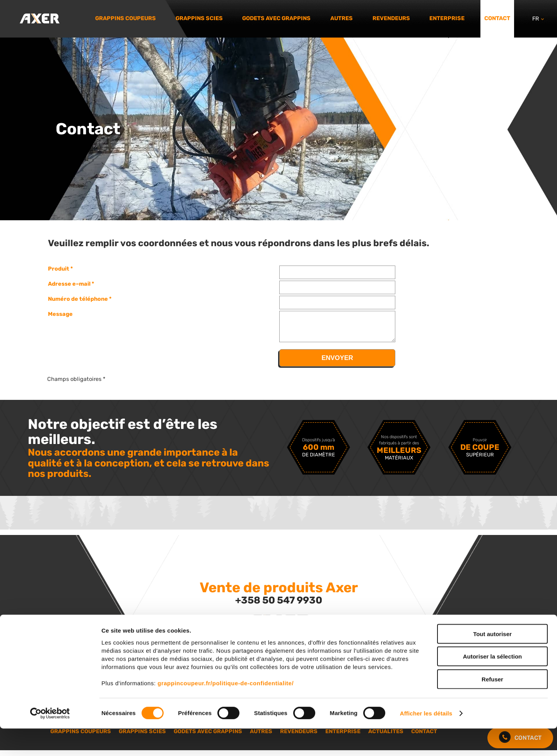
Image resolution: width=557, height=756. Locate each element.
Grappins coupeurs (126, 18)
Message (60, 314)
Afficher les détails (426, 741)
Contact (497, 18)
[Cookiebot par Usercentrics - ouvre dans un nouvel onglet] (50, 741)
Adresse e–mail (69, 284)
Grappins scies (199, 18)
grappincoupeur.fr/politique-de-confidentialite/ (226, 710)
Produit (59, 269)
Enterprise (447, 18)
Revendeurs (391, 18)
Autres (342, 18)
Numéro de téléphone (78, 299)
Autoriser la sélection (493, 684)
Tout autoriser (492, 661)
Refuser (492, 706)
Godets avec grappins (276, 18)
